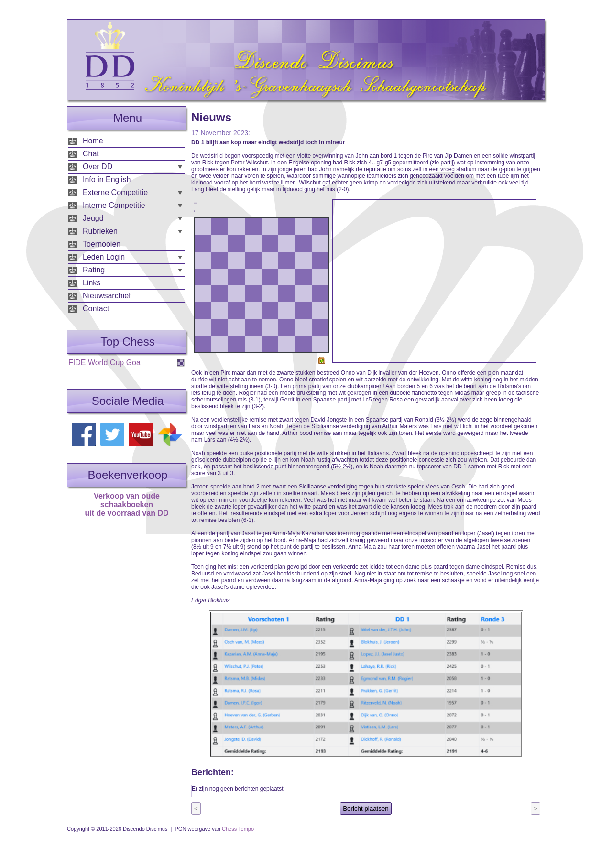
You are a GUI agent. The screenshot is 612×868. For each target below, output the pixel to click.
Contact (96, 309)
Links (92, 283)
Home (93, 141)
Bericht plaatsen (366, 808)
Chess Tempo (238, 829)
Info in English (107, 179)
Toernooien (102, 244)
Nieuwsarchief (107, 296)
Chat (91, 154)
